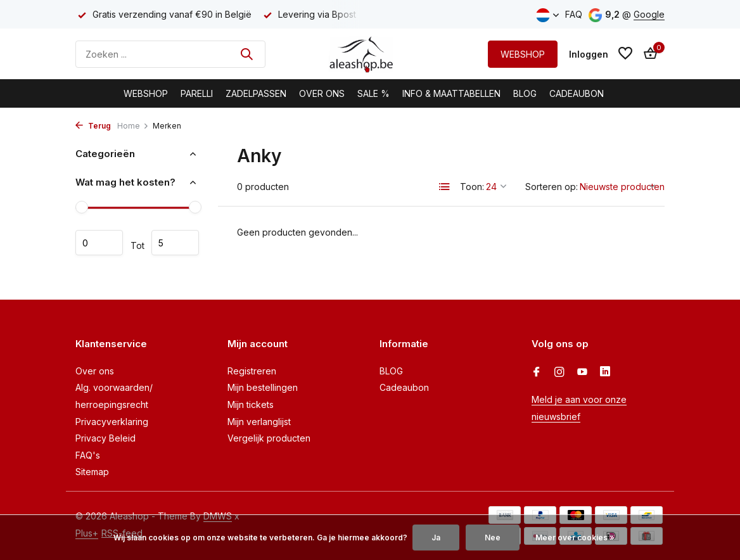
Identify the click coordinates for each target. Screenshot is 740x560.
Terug (93, 126)
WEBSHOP (523, 54)
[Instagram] (559, 372)
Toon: (472, 187)
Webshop (146, 93)
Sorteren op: (552, 187)
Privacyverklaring (112, 422)
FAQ (574, 14)
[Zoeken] (170, 54)
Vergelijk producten (269, 438)
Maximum (175, 243)
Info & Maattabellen (451, 93)
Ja (436, 538)
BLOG (525, 93)
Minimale (99, 243)
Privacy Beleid (105, 438)
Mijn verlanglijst (259, 422)
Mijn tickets (251, 404)
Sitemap (92, 472)
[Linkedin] (605, 372)
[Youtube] (582, 372)
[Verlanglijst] (625, 54)
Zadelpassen (256, 93)
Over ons (95, 371)
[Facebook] (537, 372)
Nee (493, 538)
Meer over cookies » (575, 538)
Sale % (373, 93)
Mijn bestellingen (263, 387)
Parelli (197, 93)
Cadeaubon (577, 93)
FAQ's (88, 455)
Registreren (252, 371)
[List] (445, 187)
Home (133, 126)
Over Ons (322, 93)
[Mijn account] (589, 54)
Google (649, 14)
